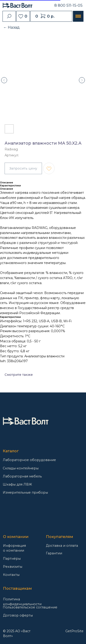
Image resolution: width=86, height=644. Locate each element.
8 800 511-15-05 (68, 5)
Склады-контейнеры (21, 468)
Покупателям (60, 537)
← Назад (11, 27)
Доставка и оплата (62, 546)
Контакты (11, 575)
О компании (16, 537)
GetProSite (74, 631)
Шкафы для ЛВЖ (17, 484)
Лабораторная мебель (22, 476)
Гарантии (54, 553)
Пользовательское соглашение (30, 607)
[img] (26, 421)
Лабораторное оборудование (29, 460)
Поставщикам (17, 588)
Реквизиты (13, 567)
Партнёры (12, 559)
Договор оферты (18, 615)
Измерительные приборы (25, 492)
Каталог (11, 451)
